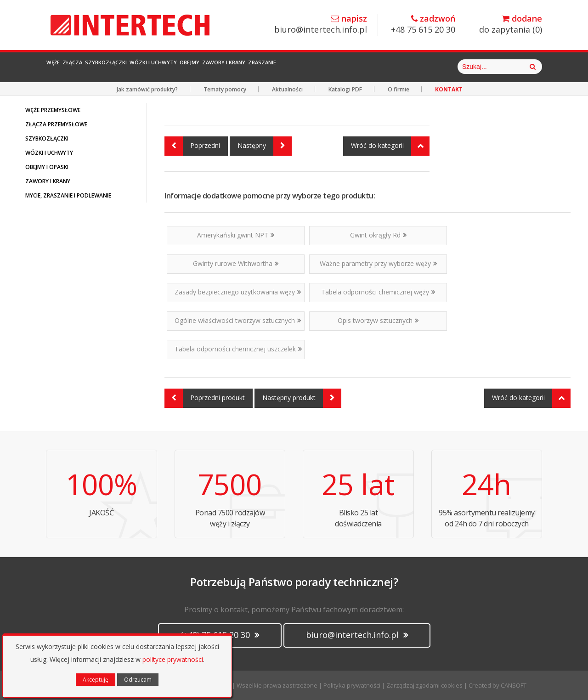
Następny (265, 146)
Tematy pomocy (225, 89)
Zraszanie (408, 67)
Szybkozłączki (156, 67)
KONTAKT (449, 89)
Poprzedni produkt (205, 398)
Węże (63, 67)
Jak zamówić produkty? (147, 89)
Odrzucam (138, 680)
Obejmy (289, 67)
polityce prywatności (173, 659)
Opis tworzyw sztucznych (378, 320)
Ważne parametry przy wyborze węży (378, 263)
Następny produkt (302, 398)
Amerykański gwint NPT (236, 235)
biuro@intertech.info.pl (321, 25)
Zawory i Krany (346, 67)
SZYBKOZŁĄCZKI (47, 138)
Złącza (100, 67)
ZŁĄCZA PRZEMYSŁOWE (56, 124)
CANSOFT (514, 685)
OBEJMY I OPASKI (47, 167)
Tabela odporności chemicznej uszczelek (238, 349)
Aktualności (287, 89)
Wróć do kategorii (390, 146)
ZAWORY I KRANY (48, 181)
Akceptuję (96, 680)
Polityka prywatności (352, 685)
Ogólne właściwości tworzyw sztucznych (238, 320)
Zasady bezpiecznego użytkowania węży (238, 292)
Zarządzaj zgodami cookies (424, 685)
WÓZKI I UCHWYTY (49, 153)
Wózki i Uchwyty (230, 67)
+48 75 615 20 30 (423, 25)
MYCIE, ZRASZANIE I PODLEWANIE (68, 195)
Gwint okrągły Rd (378, 235)
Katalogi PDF (345, 89)
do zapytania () (511, 25)
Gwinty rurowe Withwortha (236, 263)
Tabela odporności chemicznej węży (378, 292)
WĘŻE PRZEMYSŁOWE (53, 110)
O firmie (399, 89)
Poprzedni (192, 146)
